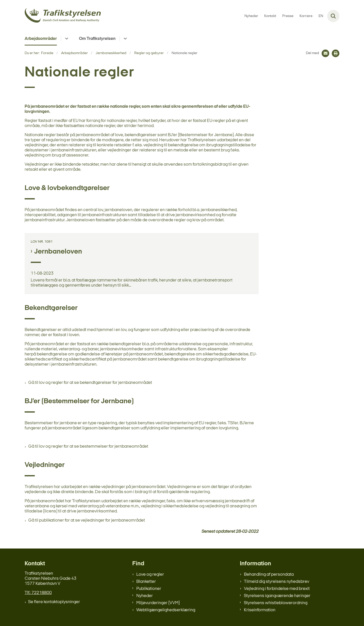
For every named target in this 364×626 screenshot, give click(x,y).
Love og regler (150, 575)
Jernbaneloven (58, 252)
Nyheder (145, 596)
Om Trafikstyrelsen (97, 39)
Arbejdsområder (41, 39)
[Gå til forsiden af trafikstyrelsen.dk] (63, 16)
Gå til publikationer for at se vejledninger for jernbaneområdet (87, 520)
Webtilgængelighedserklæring (166, 610)
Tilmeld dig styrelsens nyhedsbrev (277, 582)
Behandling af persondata (269, 575)
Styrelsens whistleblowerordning (276, 603)
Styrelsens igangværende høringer (277, 596)
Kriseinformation (260, 610)
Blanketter (146, 582)
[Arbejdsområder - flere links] (66, 39)
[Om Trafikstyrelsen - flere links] (125, 39)
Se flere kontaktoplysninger (54, 602)
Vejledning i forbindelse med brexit (277, 589)
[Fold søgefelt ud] (333, 16)
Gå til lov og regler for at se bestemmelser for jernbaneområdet (88, 447)
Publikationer (149, 589)
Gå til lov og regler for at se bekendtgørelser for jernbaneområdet (90, 383)
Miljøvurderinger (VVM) (158, 603)
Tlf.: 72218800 (38, 593)
